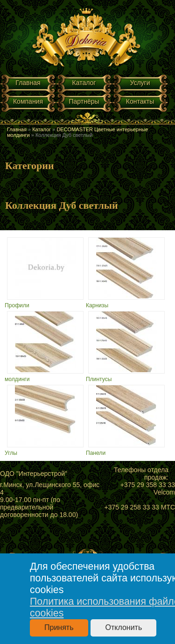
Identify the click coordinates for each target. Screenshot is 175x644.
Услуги (140, 83)
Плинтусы (99, 379)
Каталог (84, 83)
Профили (17, 305)
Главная (28, 83)
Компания (28, 101)
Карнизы (97, 305)
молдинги (17, 379)
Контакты (140, 101)
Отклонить (123, 627)
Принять (59, 627)
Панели (96, 453)
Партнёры (84, 101)
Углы (11, 453)
